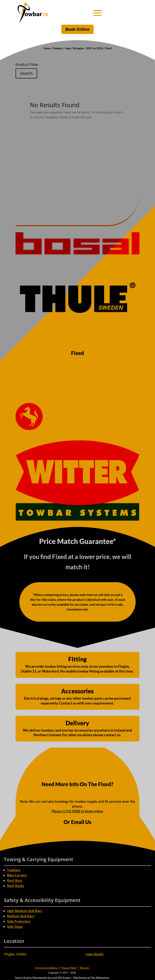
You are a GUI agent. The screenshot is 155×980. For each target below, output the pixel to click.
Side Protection (19, 921)
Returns (84, 968)
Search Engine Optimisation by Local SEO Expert (43, 977)
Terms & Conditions (46, 968)
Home (47, 48)
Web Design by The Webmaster (91, 977)
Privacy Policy (69, 968)
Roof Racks (16, 886)
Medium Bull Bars (21, 916)
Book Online (77, 29)
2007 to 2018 (94, 48)
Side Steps (15, 927)
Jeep (68, 48)
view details (95, 954)
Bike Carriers (17, 875)
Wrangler (78, 48)
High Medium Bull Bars (25, 911)
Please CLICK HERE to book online (77, 811)
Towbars (58, 48)
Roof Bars (15, 881)
